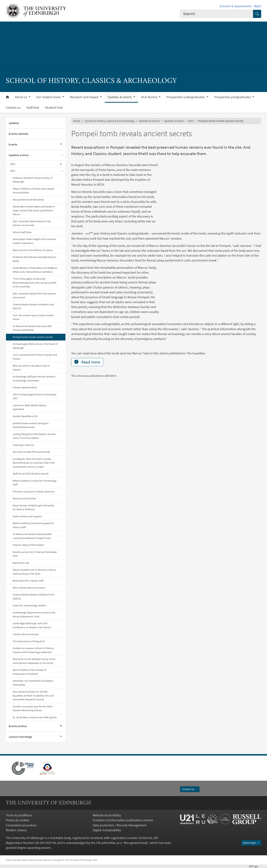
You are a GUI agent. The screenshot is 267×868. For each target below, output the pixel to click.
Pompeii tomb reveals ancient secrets (33, 337)
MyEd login (251, 843)
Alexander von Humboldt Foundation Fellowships (33, 683)
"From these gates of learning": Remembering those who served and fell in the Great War (35, 283)
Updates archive (19, 155)
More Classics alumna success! (29, 588)
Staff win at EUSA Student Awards (31, 474)
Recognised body (136, 843)
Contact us (13, 108)
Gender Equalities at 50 (25, 416)
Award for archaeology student (29, 605)
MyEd (258, 6)
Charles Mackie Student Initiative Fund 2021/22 (33, 306)
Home (77, 121)
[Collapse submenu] (62, 155)
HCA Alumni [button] (150, 97)
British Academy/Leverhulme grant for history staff (33, 525)
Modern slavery (16, 830)
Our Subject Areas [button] (49, 97)
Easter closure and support (27, 516)
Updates (14, 123)
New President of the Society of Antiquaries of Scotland (29, 672)
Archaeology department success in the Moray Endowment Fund (34, 614)
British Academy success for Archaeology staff (35, 483)
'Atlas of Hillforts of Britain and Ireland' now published (34, 191)
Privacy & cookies (18, 820)
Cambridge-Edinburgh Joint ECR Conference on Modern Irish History (32, 625)
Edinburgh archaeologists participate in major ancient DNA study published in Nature (34, 210)
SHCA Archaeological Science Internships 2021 (35, 396)
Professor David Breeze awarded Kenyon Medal (35, 259)
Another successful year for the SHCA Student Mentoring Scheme (33, 708)
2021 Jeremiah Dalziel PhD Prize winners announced (34, 296)
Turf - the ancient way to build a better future (33, 317)
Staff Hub (33, 108)
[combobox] (217, 14)
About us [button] (21, 97)
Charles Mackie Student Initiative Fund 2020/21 (33, 597)
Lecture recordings (20, 737)
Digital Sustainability (107, 830)
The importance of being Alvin (29, 641)
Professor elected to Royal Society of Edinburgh (32, 180)
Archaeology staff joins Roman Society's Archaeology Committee (34, 378)
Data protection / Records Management (120, 825)
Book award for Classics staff (28, 581)
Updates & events (149, 121)
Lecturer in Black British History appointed (30, 407)
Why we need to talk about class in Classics (31, 368)
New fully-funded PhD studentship (31, 452)
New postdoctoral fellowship (28, 200)
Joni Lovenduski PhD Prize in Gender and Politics (35, 357)
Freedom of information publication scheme (123, 820)
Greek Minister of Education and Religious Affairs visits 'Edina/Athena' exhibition (35, 270)
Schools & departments (236, 6)
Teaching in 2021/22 (23, 445)
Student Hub (54, 108)
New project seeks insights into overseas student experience (34, 241)
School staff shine (22, 232)
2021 (13, 171)
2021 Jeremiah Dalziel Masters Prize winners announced (32, 223)
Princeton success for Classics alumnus (34, 491)
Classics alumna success (26, 634)
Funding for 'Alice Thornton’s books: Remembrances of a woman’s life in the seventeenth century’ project (34, 463)
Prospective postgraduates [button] (233, 97)
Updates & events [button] (120, 97)
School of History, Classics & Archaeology (109, 121)
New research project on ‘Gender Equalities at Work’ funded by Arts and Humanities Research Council (33, 696)
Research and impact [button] (85, 97)
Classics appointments (25, 387)
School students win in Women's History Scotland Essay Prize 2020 (34, 572)
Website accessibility (107, 815)
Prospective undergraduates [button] (186, 97)
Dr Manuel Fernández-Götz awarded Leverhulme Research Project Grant (32, 536)
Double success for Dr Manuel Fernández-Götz (35, 554)
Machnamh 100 (21, 563)
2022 (13, 164)
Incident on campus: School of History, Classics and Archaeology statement (33, 650)
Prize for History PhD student (28, 545)
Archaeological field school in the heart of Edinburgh (35, 346)
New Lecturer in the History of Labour (33, 250)
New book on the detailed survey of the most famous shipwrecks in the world (34, 661)
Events (13, 144)
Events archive (18, 726)
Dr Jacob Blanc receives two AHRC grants (35, 717)
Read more (87, 407)
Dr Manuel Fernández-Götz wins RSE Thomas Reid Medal (32, 328)
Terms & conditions (19, 815)
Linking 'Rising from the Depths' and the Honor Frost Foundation (34, 436)
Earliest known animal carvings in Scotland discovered (31, 425)
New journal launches (24, 498)
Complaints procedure (21, 825)
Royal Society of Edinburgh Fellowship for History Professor (33, 507)
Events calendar (19, 134)
